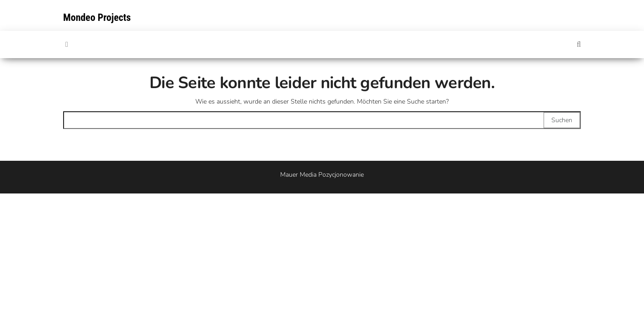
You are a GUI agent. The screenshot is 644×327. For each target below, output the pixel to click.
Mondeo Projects (97, 17)
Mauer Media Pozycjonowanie (322, 175)
